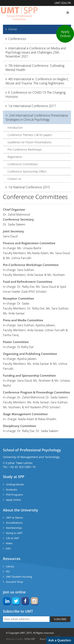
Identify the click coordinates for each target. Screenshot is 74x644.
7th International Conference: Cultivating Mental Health (35, 68)
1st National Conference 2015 (29, 187)
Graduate (11, 489)
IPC (8, 571)
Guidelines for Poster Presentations (30, 142)
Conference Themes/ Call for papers (30, 135)
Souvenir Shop (15, 582)
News (9, 543)
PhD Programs (14, 495)
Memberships (14, 528)
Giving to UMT (14, 533)
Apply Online (13, 500)
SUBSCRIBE (60, 619)
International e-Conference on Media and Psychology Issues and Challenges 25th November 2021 (36, 52)
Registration (15, 157)
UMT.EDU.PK (63, 3)
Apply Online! (65, 34)
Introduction (15, 128)
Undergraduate (15, 484)
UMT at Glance (14, 518)
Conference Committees (23, 164)
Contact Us (14, 179)
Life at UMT (13, 538)
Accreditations (14, 523)
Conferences (17, 39)
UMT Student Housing (19, 577)
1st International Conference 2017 (32, 106)
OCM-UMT (30, 639)
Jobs (8, 548)
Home (13, 29)
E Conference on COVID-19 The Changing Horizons (36, 95)
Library (10, 566)
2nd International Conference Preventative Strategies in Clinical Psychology (37, 117)
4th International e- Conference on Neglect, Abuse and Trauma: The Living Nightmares (37, 81)
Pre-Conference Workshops (25, 149)
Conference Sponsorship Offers (27, 171)
